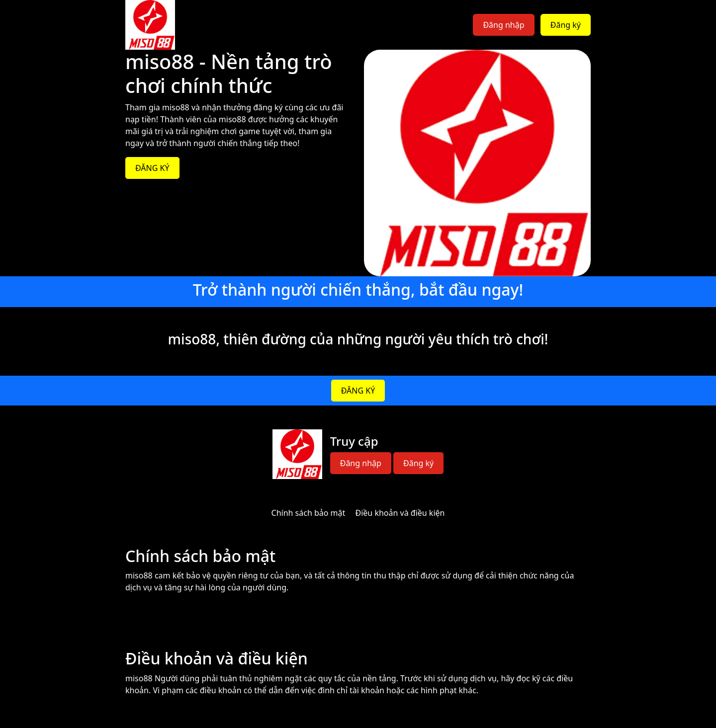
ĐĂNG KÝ (152, 168)
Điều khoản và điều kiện (400, 513)
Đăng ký (566, 25)
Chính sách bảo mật (309, 513)
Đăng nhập (503, 25)
